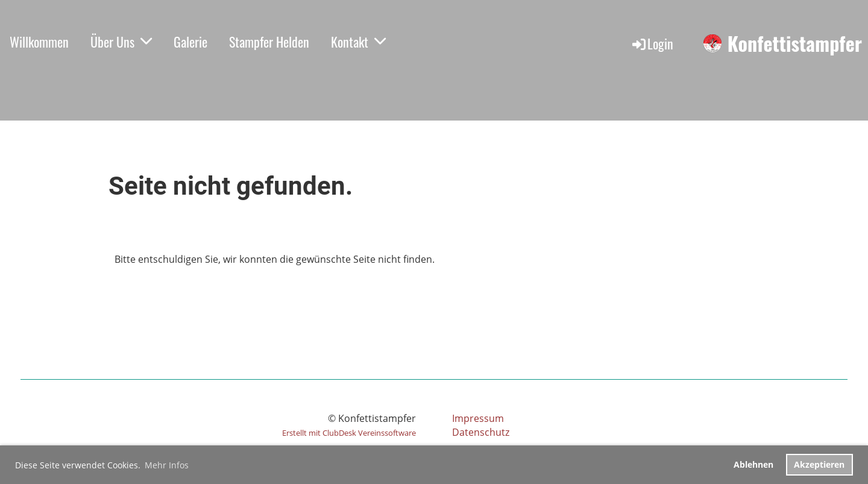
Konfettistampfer (795, 44)
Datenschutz (481, 432)
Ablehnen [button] (753, 464)
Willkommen (39, 42)
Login (652, 43)
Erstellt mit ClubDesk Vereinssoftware (349, 433)
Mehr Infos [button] (167, 465)
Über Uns (121, 42)
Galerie (190, 42)
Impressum (478, 418)
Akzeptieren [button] (819, 464)
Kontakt (358, 42)
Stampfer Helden (269, 42)
